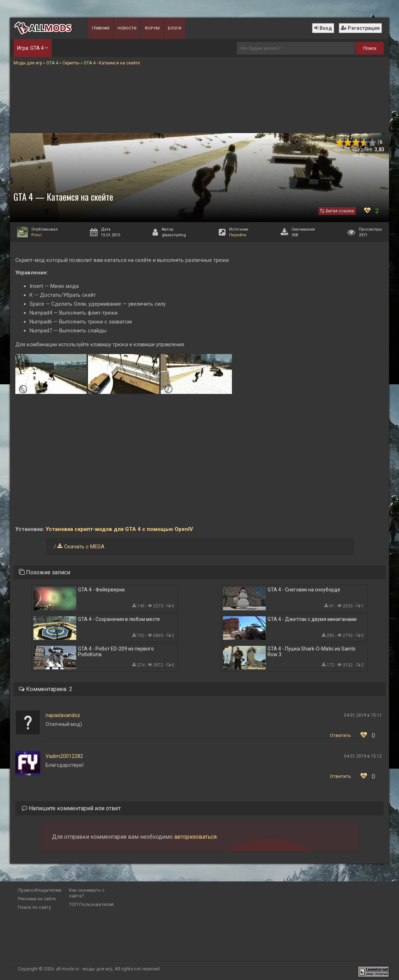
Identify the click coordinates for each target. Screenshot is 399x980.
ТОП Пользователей (91, 904)
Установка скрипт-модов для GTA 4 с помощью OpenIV (119, 529)
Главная (101, 28)
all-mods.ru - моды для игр (84, 969)
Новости (127, 28)
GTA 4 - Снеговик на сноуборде (304, 590)
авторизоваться (195, 837)
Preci (37, 235)
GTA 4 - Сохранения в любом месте (119, 619)
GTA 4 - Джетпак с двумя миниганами (312, 619)
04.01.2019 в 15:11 (363, 715)
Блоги (175, 28)
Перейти (238, 235)
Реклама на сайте (37, 899)
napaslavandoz (63, 715)
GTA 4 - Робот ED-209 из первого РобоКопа (116, 652)
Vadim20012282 (64, 756)
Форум (152, 28)
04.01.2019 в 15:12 (363, 756)
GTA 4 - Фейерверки (101, 590)
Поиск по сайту (34, 907)
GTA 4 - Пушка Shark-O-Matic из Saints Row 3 (312, 652)
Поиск (370, 48)
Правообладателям (40, 890)
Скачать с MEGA (84, 547)
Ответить (340, 735)
